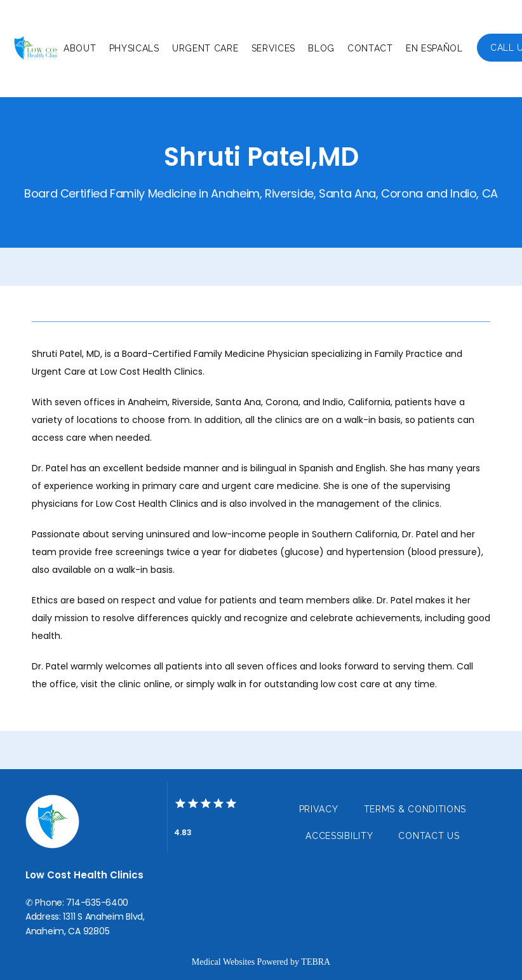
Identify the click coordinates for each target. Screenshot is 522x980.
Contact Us (429, 836)
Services (274, 48)
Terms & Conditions (415, 809)
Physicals (134, 48)
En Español (434, 48)
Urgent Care (205, 48)
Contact (370, 48)
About (80, 48)
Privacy (319, 809)
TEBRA (316, 962)
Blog (321, 48)
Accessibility (339, 836)
